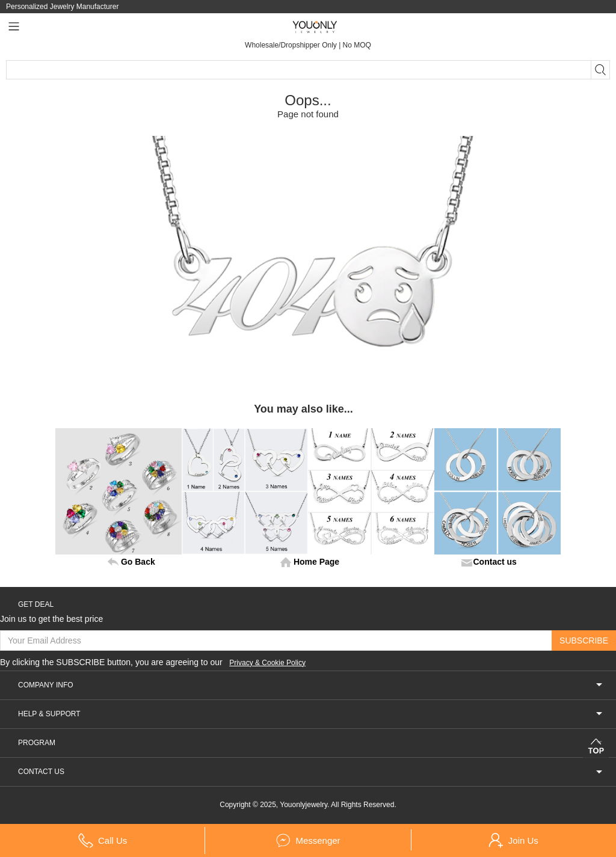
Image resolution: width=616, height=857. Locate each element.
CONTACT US (311, 779)
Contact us (495, 562)
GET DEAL (36, 604)
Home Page (316, 562)
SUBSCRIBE (584, 640)
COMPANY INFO (311, 692)
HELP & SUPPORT (311, 721)
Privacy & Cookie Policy (281, 669)
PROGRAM (311, 750)
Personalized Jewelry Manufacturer (62, 7)
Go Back (138, 562)
